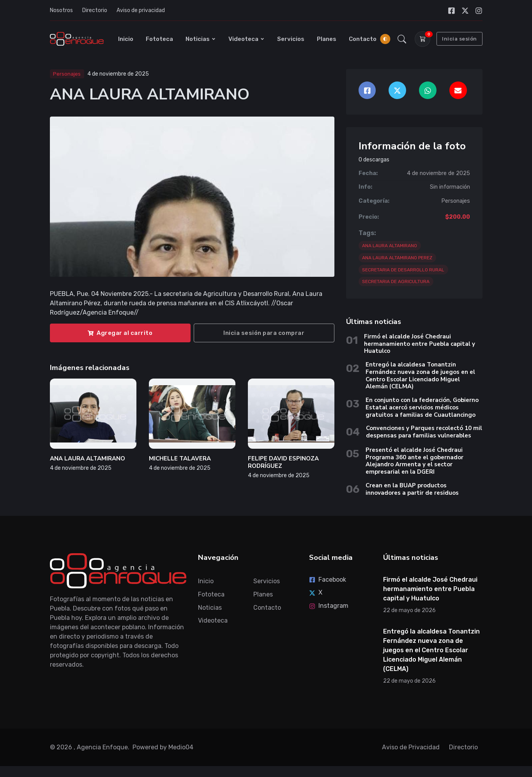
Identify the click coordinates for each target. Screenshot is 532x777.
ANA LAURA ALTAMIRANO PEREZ (397, 259)
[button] (402, 40)
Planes (327, 40)
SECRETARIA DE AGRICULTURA (396, 283)
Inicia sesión (460, 40)
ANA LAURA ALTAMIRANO (87, 460)
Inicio (126, 40)
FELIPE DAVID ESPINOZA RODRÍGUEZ (283, 464)
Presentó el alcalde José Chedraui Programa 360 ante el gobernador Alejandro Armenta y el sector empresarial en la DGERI (414, 462)
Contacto (363, 40)
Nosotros (61, 10)
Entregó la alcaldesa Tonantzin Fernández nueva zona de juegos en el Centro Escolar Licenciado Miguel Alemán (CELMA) (420, 377)
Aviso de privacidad (141, 10)
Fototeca (159, 40)
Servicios (291, 40)
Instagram (329, 607)
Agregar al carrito (120, 335)
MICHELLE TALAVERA (180, 460)
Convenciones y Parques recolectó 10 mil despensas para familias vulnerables (424, 434)
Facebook (328, 581)
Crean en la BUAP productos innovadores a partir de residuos (412, 491)
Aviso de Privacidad (411, 749)
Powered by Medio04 (163, 749)
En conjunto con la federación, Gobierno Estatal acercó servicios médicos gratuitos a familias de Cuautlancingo (422, 409)
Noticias (201, 40)
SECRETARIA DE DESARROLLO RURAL (403, 271)
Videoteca (247, 40)
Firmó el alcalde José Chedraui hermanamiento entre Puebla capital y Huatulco (420, 346)
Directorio (95, 10)
